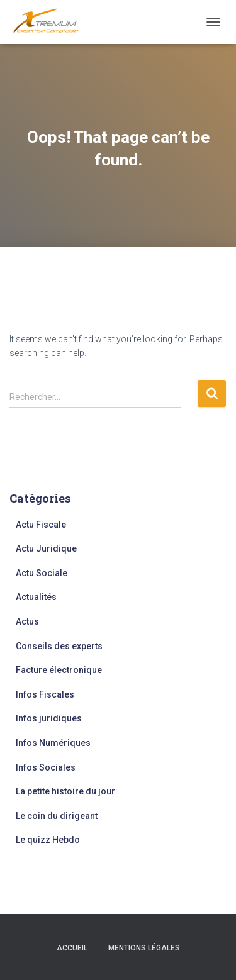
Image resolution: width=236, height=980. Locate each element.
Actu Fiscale (41, 525)
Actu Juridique (46, 548)
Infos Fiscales (45, 694)
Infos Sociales (46, 767)
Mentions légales (144, 948)
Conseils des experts (59, 646)
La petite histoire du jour (65, 791)
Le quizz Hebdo (48, 840)
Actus (27, 621)
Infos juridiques (49, 718)
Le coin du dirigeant (57, 816)
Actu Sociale (42, 573)
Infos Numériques (53, 743)
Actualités (36, 597)
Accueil (72, 948)
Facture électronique (59, 670)
